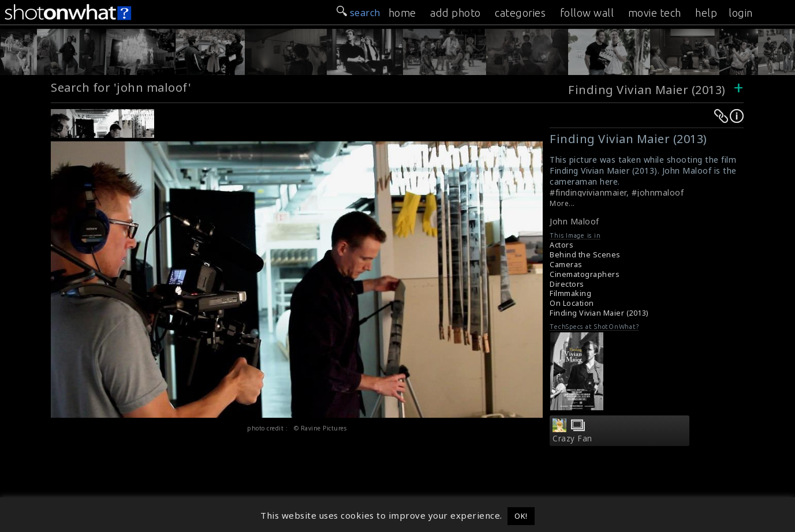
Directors (567, 284)
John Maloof (574, 221)
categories (520, 13)
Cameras (566, 265)
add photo (456, 13)
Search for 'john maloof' (121, 87)
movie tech (655, 13)
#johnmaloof (658, 192)
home (402, 13)
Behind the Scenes (585, 255)
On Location (572, 303)
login (741, 13)
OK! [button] (521, 516)
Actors (561, 245)
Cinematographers (585, 274)
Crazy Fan (572, 439)
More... (562, 203)
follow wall (587, 13)
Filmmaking (570, 293)
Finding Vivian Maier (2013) (647, 90)
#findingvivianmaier (588, 192)
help (706, 13)
